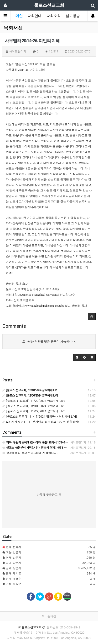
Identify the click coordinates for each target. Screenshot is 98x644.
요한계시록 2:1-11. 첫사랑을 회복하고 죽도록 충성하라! (41, 422)
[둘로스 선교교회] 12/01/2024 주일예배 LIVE (34, 406)
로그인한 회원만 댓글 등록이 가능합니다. (49, 341)
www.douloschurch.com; (40, 306)
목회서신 (13, 28)
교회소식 (54, 16)
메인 (19, 16)
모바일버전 (49, 616)
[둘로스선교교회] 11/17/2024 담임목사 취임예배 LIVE (40, 416)
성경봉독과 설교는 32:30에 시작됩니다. (30, 453)
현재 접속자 (14, 547)
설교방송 (73, 16)
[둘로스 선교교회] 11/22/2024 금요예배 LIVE (34, 411)
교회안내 (35, 16)
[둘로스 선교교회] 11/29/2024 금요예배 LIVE (34, 400)
